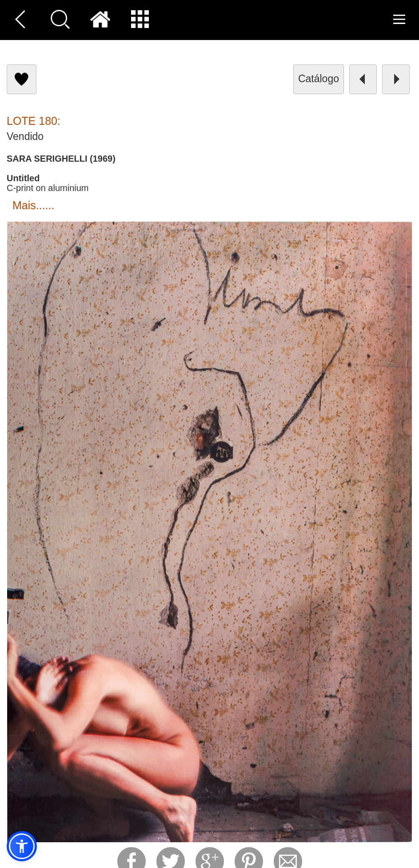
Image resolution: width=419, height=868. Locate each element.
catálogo (319, 79)
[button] (22, 846)
